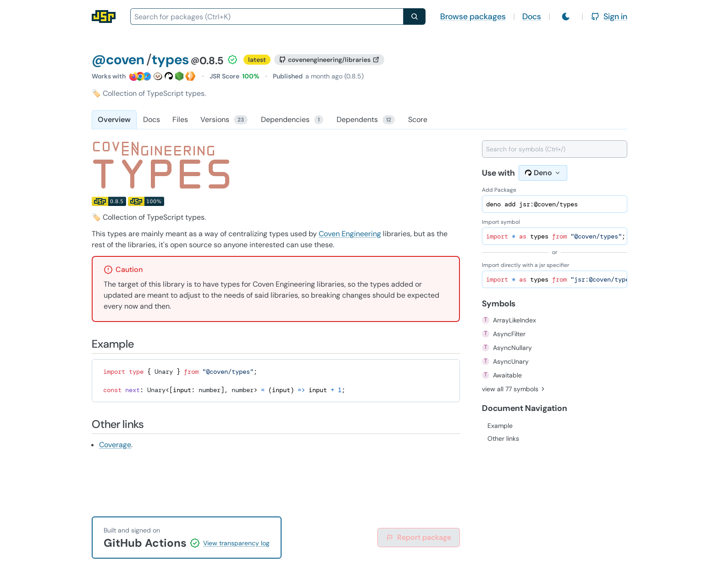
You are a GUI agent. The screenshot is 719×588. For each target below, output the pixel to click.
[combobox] (267, 17)
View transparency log (236, 543)
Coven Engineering (350, 234)
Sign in (609, 17)
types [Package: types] (170, 59)
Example (500, 426)
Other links (503, 438)
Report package (419, 537)
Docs (532, 17)
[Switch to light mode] (566, 17)
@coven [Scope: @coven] (118, 59)
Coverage (115, 445)
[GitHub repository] (329, 60)
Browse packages (473, 17)
